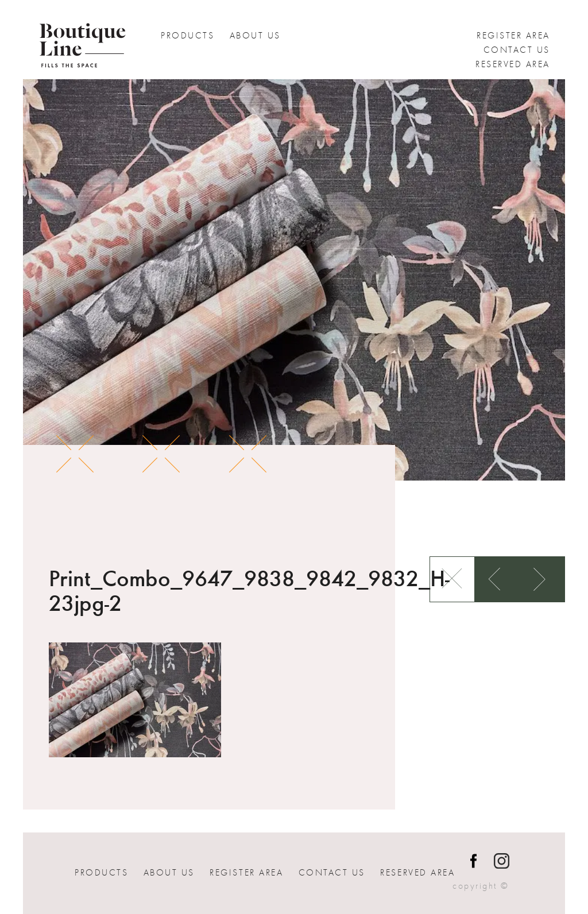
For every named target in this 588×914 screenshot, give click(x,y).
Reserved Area (513, 64)
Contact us (517, 50)
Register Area (513, 36)
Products (187, 36)
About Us (255, 36)
